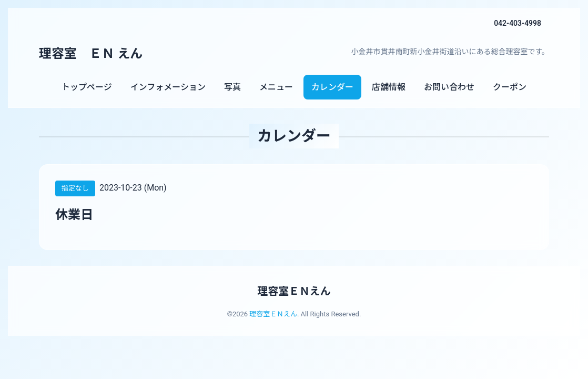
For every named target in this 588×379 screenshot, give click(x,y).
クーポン (510, 87)
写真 (232, 87)
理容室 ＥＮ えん (91, 54)
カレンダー (332, 87)
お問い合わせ (449, 87)
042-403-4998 (518, 23)
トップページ (87, 87)
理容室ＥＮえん (294, 291)
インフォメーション (168, 87)
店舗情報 (389, 87)
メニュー (276, 87)
